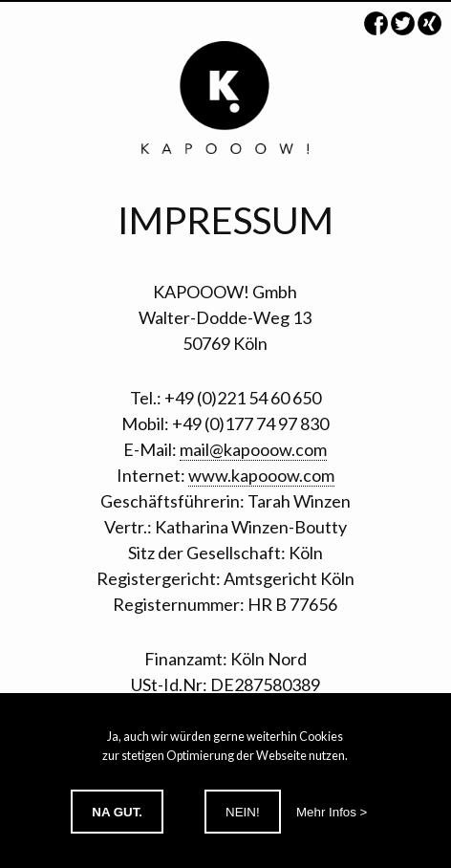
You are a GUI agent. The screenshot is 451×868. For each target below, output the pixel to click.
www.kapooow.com (261, 475)
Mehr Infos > (332, 812)
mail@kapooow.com (253, 449)
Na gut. (117, 812)
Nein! (243, 812)
